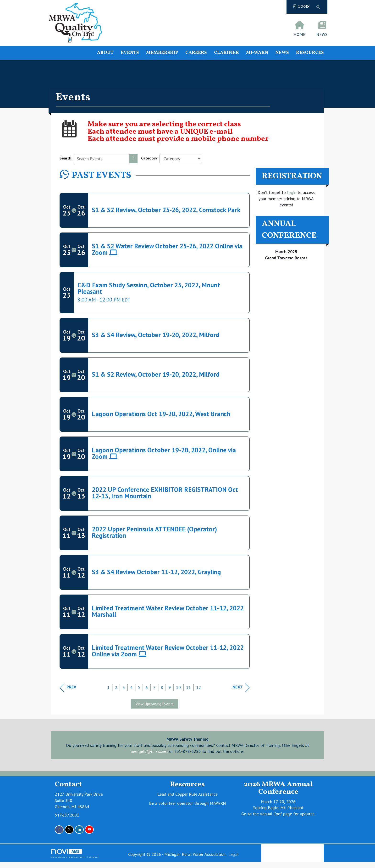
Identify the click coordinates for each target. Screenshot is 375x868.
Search (65, 158)
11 (188, 687)
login (291, 192)
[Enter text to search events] (102, 159)
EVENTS (130, 53)
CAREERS (196, 53)
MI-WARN (257, 53)
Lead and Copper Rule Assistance (187, 794)
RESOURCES (310, 53)
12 (199, 687)
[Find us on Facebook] (59, 830)
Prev (68, 688)
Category (149, 158)
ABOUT (105, 53)
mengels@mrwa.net (149, 751)
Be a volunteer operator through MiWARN (187, 803)
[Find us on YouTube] (89, 830)
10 (178, 687)
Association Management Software (75, 854)
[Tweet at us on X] (69, 830)
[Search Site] (319, 7)
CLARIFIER (226, 53)
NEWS (282, 53)
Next (241, 688)
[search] (133, 159)
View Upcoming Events (155, 704)
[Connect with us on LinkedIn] (79, 830)
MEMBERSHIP (162, 53)
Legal (234, 854)
